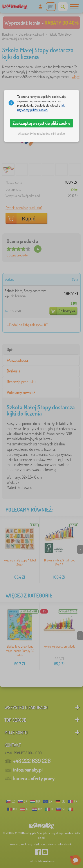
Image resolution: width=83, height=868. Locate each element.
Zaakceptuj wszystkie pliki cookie (41, 123)
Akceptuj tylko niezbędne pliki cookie (41, 133)
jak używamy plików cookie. (41, 108)
